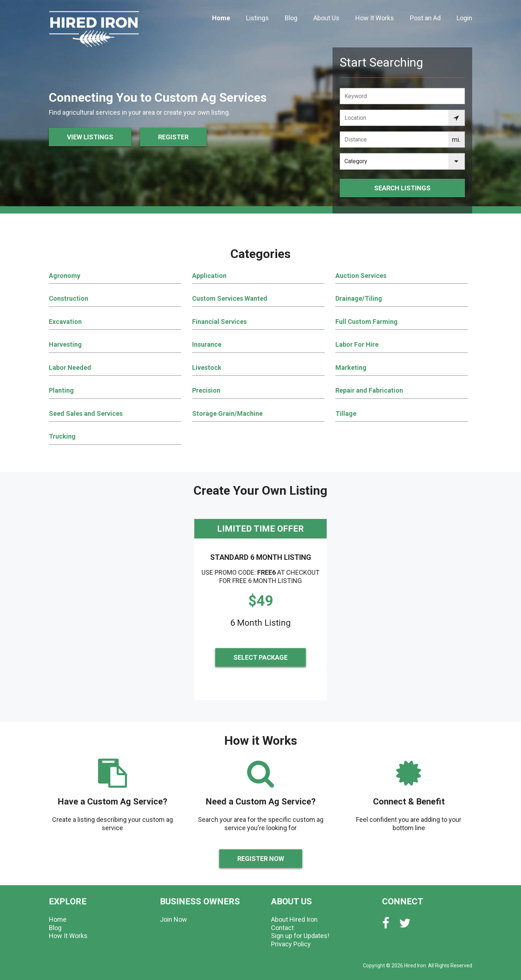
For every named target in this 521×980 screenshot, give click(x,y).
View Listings (90, 137)
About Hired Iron (294, 919)
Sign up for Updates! (300, 936)
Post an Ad (425, 18)
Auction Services (361, 276)
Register (173, 137)
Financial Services (219, 322)
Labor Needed (70, 367)
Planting (61, 390)
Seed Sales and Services (86, 413)
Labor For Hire (357, 344)
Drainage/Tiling (359, 298)
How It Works (375, 18)
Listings (257, 18)
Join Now (173, 919)
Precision (206, 390)
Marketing (351, 367)
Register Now (261, 859)
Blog (291, 18)
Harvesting (65, 344)
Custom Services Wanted (230, 298)
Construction (69, 298)
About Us (326, 18)
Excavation (65, 322)
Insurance (207, 344)
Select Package (260, 657)
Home (221, 18)
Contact (282, 928)
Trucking (62, 436)
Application (209, 276)
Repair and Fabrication (369, 390)
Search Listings (402, 188)
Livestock (207, 367)
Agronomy (65, 276)
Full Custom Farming (367, 322)
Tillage (346, 413)
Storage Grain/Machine (227, 413)
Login (464, 18)
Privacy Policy (291, 944)
